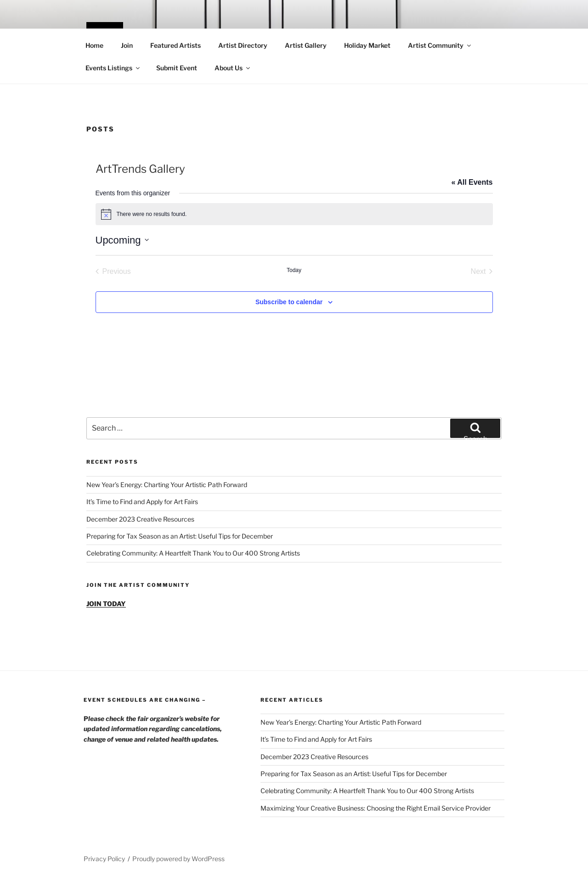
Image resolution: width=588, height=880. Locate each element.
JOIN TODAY (106, 604)
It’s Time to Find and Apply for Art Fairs (142, 502)
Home (94, 45)
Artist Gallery (306, 45)
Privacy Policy (104, 859)
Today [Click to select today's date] (294, 270)
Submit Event (177, 68)
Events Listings (113, 68)
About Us (233, 68)
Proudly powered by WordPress (178, 859)
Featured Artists (175, 45)
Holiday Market (367, 45)
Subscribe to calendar (289, 302)
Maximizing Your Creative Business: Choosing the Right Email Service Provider (376, 808)
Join (127, 45)
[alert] (294, 214)
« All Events (472, 182)
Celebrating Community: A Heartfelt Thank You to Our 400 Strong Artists (193, 553)
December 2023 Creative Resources (140, 519)
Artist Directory (243, 45)
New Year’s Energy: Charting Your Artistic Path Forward (167, 485)
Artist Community (440, 45)
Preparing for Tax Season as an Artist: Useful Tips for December (180, 536)
